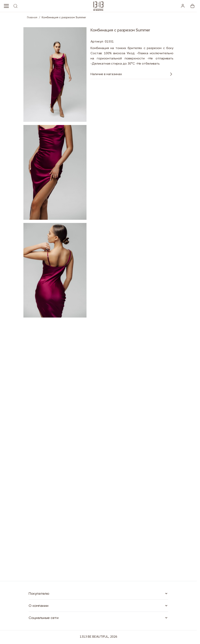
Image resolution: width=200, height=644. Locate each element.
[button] (98, 594)
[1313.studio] (98, 6)
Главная (32, 17)
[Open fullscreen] (55, 75)
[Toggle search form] (15, 6)
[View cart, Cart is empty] (192, 6)
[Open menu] (6, 6)
